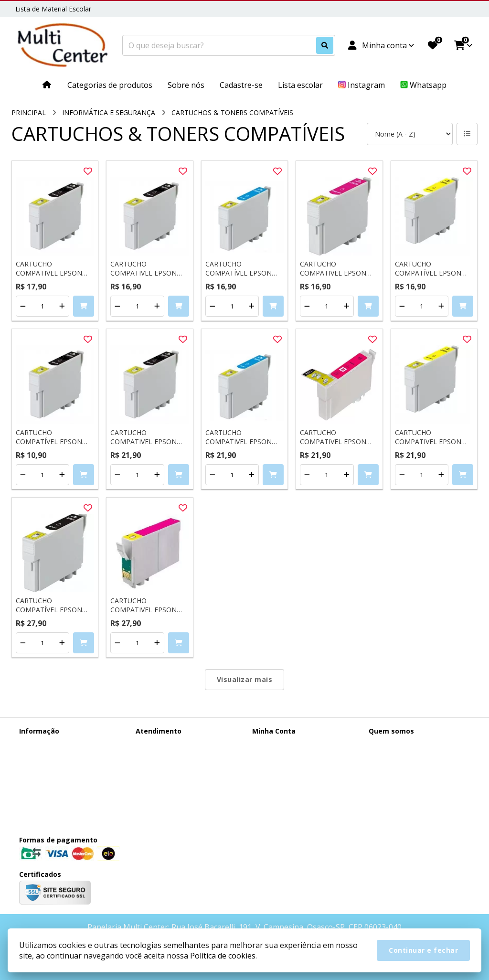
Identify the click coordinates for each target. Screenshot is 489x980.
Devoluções (154, 768)
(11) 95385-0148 (407, 745)
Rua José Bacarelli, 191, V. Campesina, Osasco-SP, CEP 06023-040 (418, 798)
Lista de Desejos (278, 781)
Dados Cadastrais (280, 743)
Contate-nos (155, 743)
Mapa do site (156, 756)
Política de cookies (48, 781)
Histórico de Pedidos (284, 756)
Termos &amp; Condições (60, 768)
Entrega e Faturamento (55, 743)
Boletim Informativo (283, 768)
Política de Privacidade (54, 793)
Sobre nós (35, 756)
